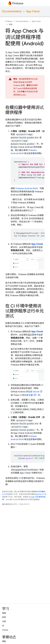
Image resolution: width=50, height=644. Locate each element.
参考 (4, 617)
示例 (4, 621)
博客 (4, 641)
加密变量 (29, 395)
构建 (11, 24)
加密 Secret (34, 392)
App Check (33, 11)
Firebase (9, 21)
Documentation (12, 11)
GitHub (5, 630)
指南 (4, 613)
